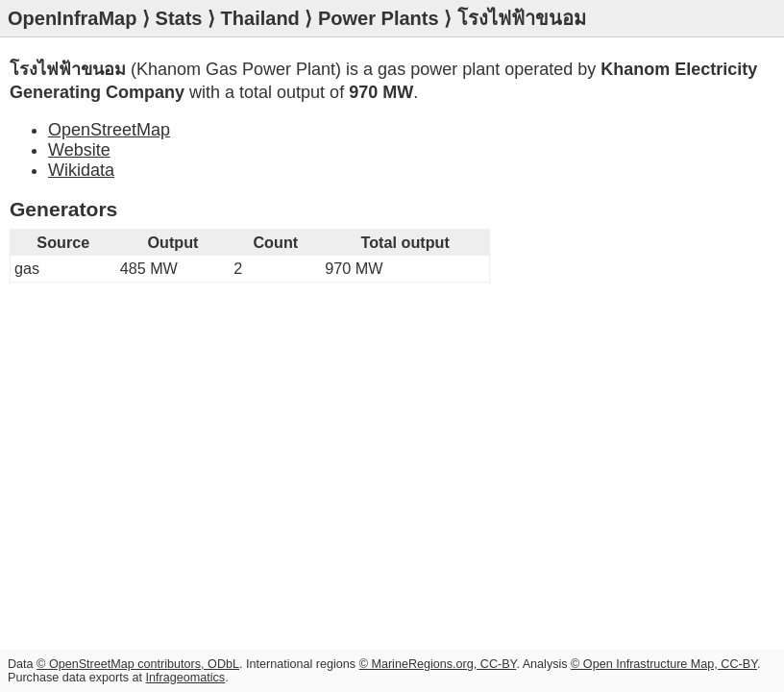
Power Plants (379, 18)
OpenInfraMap (72, 18)
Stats (179, 18)
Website (79, 150)
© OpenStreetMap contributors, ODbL (138, 664)
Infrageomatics (186, 678)
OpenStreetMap (109, 130)
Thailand (260, 18)
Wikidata (81, 170)
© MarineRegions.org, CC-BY (438, 664)
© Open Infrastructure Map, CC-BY (664, 664)
